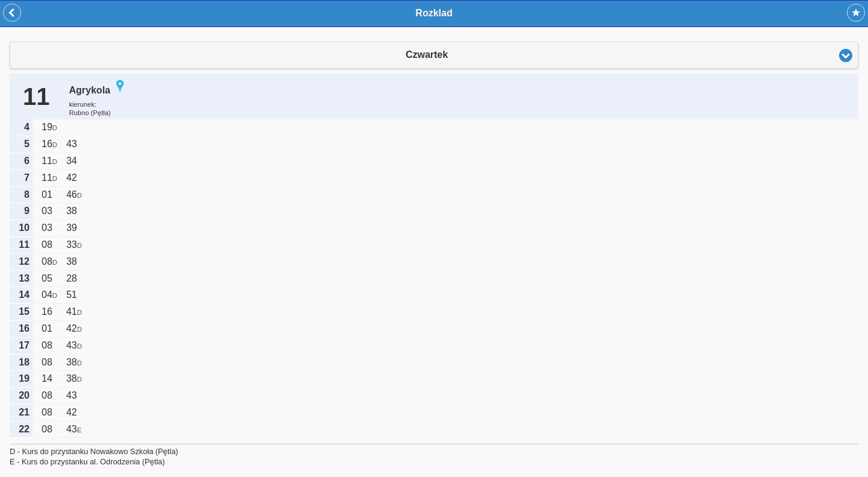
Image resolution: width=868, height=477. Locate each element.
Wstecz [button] (12, 13)
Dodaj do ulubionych (856, 13)
